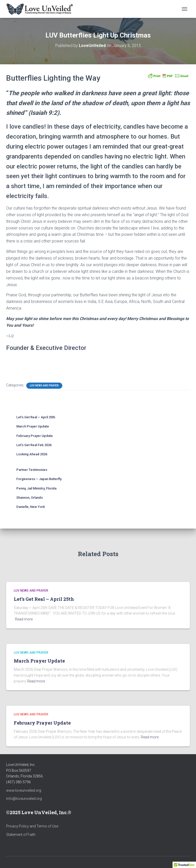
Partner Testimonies (32, 470)
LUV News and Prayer (44, 386)
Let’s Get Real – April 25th (36, 417)
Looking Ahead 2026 (32, 454)
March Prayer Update (33, 426)
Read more (24, 619)
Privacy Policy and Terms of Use (32, 826)
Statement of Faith (21, 835)
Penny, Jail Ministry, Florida (36, 488)
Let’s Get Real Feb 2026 (34, 445)
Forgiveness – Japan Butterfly (39, 479)
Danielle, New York (31, 507)
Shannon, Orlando (30, 498)
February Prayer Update (35, 436)
